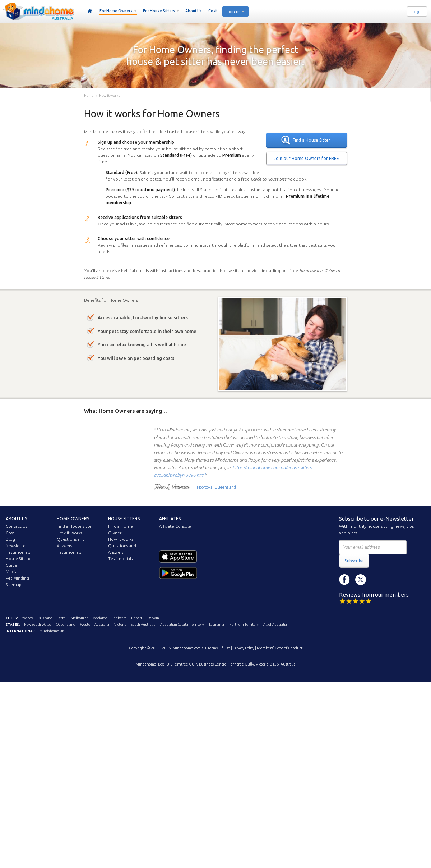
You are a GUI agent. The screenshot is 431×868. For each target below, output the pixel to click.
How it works (110, 95)
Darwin (153, 618)
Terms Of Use (219, 648)
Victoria (120, 624)
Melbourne (80, 618)
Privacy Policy (244, 648)
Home (90, 11)
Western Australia (95, 624)
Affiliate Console (175, 526)
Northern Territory (244, 624)
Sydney (27, 618)
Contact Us (16, 526)
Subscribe (354, 561)
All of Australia (275, 624)
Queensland (66, 624)
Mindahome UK (52, 631)
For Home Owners (116, 11)
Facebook (344, 580)
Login (417, 12)
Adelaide (100, 618)
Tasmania (216, 624)
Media (12, 572)
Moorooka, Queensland (216, 487)
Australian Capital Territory (182, 624)
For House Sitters (159, 11)
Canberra (119, 618)
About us (16, 519)
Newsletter (16, 546)
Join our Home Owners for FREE (306, 158)
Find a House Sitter (312, 140)
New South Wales (38, 624)
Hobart (137, 618)
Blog (10, 539)
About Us (194, 11)
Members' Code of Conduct (280, 648)
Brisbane (45, 618)
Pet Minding (17, 578)
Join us (233, 12)
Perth (61, 618)
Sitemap (14, 585)
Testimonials (18, 552)
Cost (213, 11)
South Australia (143, 624)
